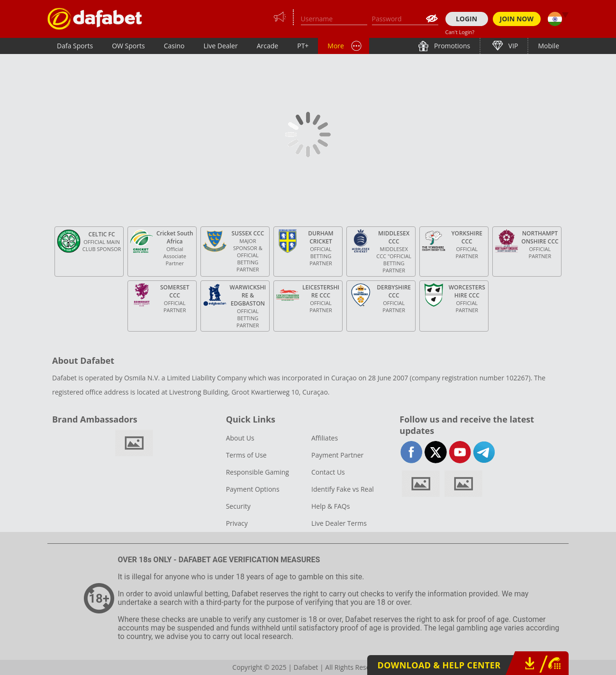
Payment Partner (337, 455)
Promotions (451, 46)
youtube (460, 452)
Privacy (237, 523)
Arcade (268, 46)
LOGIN (467, 19)
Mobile (548, 46)
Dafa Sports (75, 46)
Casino (174, 46)
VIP (512, 46)
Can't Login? (460, 32)
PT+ (303, 46)
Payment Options (253, 489)
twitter (436, 452)
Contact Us (328, 472)
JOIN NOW (517, 19)
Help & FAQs (331, 506)
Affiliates (325, 438)
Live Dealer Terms (339, 523)
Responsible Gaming (258, 472)
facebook (412, 452)
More (336, 46)
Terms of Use (246, 455)
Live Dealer (220, 46)
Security (238, 506)
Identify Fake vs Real (343, 489)
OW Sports (128, 46)
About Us (240, 438)
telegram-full (484, 452)
